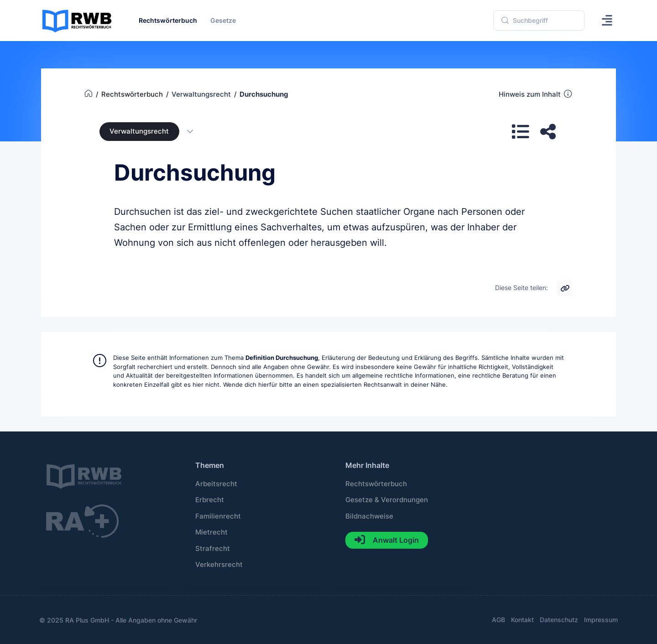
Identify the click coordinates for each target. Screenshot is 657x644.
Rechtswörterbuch (376, 484)
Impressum (601, 620)
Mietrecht (211, 532)
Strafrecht (213, 549)
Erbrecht (210, 500)
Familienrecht (218, 516)
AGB (498, 620)
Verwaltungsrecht (139, 131)
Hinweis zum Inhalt (536, 94)
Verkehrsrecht (219, 565)
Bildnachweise (369, 516)
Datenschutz (559, 620)
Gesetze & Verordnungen (387, 500)
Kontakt (522, 620)
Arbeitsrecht (216, 484)
